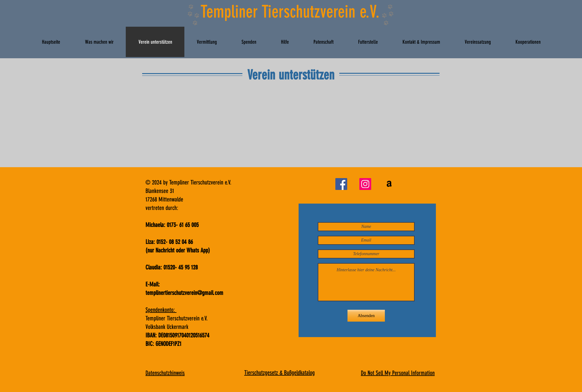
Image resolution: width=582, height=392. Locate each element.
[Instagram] (365, 184)
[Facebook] (341, 184)
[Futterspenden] (389, 184)
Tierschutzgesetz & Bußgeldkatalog (279, 373)
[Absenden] (366, 316)
